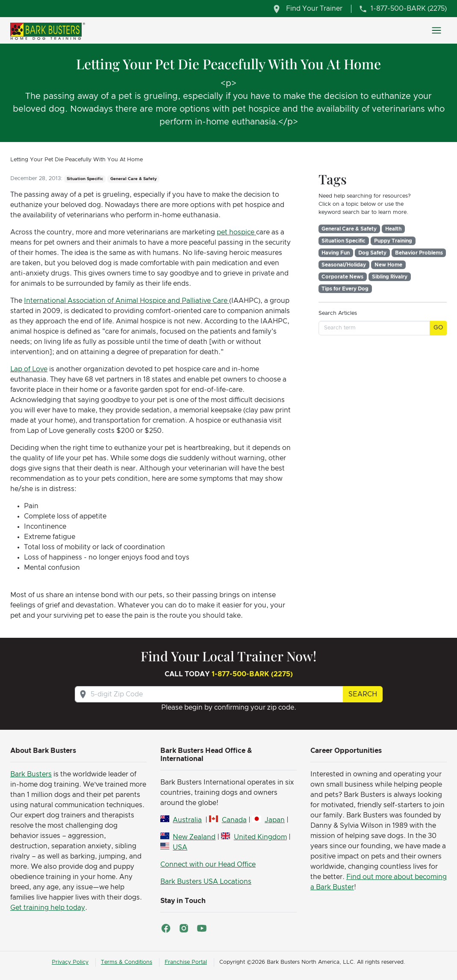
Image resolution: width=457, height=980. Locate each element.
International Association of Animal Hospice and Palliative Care (127, 301)
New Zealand (194, 837)
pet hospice (236, 232)
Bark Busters (31, 774)
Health (393, 229)
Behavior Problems (419, 253)
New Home (388, 265)
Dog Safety (372, 253)
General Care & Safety (349, 229)
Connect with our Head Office (208, 865)
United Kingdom (260, 837)
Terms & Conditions (127, 962)
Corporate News (342, 277)
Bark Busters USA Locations (206, 882)
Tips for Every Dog (345, 289)
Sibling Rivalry (390, 277)
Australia (187, 820)
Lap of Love (29, 369)
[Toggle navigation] (436, 30)
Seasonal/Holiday (344, 265)
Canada (234, 820)
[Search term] (374, 328)
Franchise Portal (186, 962)
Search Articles (338, 313)
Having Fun (336, 253)
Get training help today (48, 908)
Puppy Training (393, 241)
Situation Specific (343, 241)
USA (180, 847)
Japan (275, 820)
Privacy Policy (70, 962)
